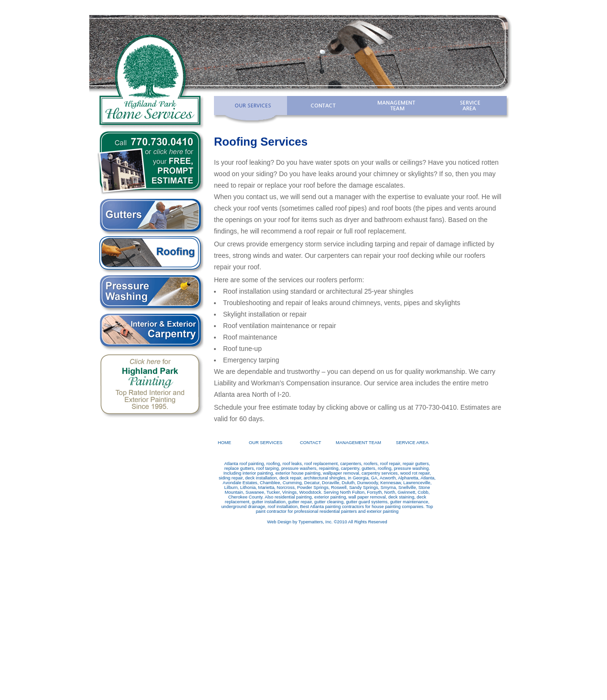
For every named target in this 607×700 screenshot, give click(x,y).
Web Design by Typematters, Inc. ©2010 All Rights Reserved (327, 522)
